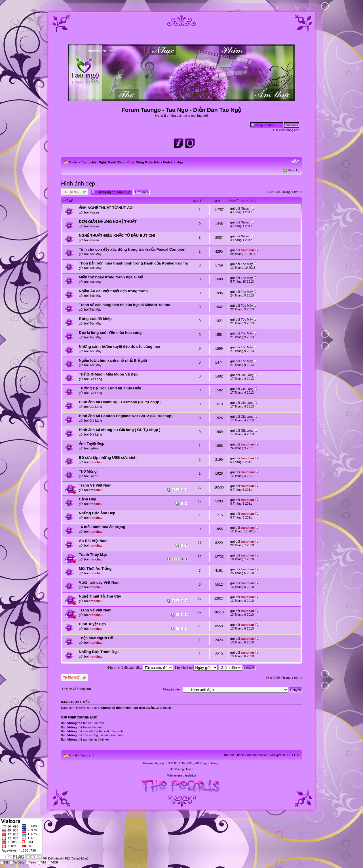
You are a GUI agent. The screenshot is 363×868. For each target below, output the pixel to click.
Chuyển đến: (172, 689)
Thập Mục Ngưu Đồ (96, 638)
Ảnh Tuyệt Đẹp (92, 444)
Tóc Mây (95, 254)
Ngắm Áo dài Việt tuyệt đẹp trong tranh (113, 291)
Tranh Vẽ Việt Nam (95, 485)
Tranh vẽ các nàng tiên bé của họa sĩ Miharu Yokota (124, 305)
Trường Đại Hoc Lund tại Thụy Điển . (111, 388)
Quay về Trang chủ (78, 689)
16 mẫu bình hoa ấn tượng (102, 527)
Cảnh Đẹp (87, 499)
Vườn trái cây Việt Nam (99, 582)
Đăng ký (294, 170)
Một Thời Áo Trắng (95, 569)
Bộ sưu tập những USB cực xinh (108, 458)
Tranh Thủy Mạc (93, 555)
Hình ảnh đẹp (173, 162)
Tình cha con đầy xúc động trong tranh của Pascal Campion (132, 249)
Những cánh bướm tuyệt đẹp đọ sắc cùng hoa (120, 346)
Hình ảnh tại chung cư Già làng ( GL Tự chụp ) (120, 430)
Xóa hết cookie (257, 755)
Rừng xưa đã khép (95, 319)
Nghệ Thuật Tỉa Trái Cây (100, 596)
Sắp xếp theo (196, 667)
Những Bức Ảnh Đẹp (97, 513)
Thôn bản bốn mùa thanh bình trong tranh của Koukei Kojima (133, 263)
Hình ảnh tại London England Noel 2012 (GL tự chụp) (126, 416)
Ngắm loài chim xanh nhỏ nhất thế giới (113, 360)
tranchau (247, 250)
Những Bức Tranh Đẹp (99, 652)
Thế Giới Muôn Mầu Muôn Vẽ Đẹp (108, 374)
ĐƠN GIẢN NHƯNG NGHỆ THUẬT (108, 222)
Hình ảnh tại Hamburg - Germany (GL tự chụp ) (120, 402)
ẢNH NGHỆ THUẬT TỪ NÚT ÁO (106, 208)
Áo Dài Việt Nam (93, 541)
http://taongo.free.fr (182, 769)
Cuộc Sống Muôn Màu (144, 162)
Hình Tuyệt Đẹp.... (94, 624)
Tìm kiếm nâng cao (286, 130)
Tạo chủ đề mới (75, 192)
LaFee (94, 448)
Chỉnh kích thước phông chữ (295, 161)
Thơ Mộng (88, 471)
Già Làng (96, 379)
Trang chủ (88, 162)
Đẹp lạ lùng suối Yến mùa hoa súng (110, 333)
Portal (73, 162)
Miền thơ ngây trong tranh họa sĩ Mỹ (111, 277)
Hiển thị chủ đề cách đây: (140, 667)
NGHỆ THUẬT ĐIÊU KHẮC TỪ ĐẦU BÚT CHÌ (117, 235)
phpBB (163, 763)
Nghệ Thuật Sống (112, 162)
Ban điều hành (234, 755)
